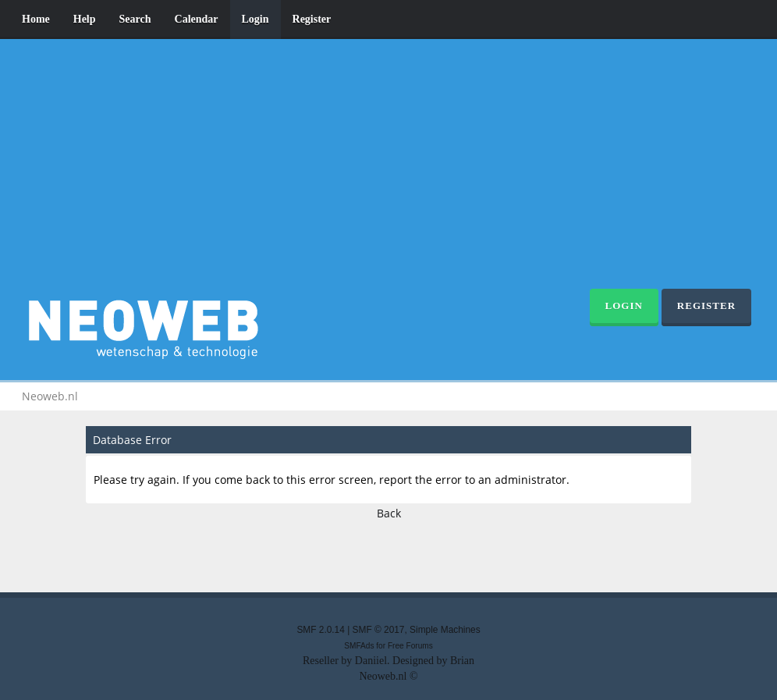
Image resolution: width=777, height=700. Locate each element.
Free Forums (410, 646)
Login (255, 19)
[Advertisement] (388, 172)
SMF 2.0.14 (320, 630)
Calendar (197, 19)
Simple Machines (445, 630)
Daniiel (371, 661)
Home (36, 19)
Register (312, 19)
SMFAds (359, 646)
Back (389, 513)
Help (85, 19)
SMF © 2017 (379, 630)
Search (135, 19)
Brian (462, 661)
